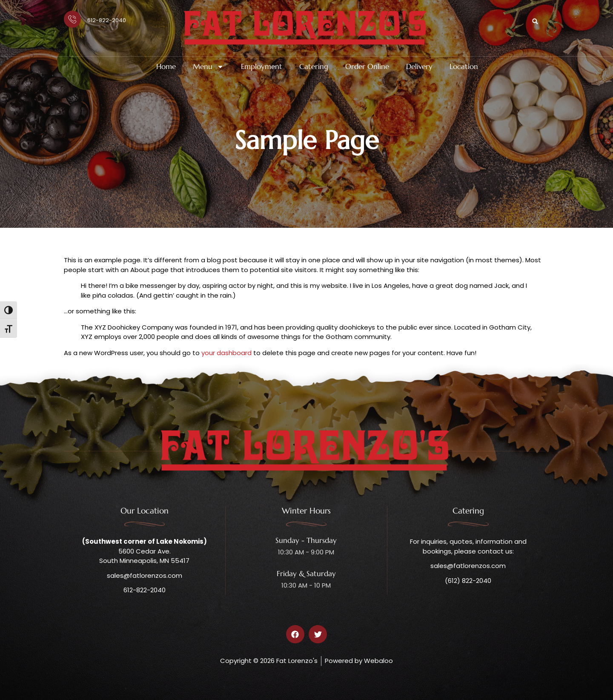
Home (166, 67)
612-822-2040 (107, 20)
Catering (314, 67)
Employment (262, 67)
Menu (208, 67)
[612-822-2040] (72, 19)
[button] (535, 21)
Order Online (367, 67)
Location (464, 67)
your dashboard (226, 353)
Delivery (419, 67)
